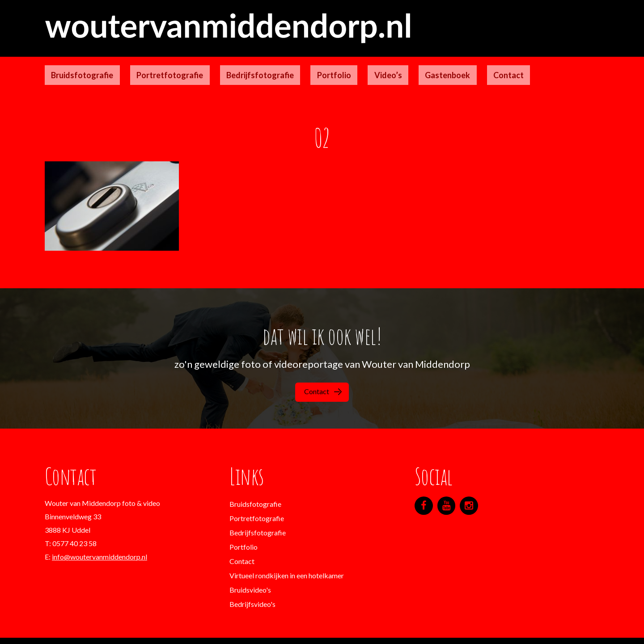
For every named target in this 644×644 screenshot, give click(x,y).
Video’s (330, 65)
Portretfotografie (150, 65)
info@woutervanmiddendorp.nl (100, 538)
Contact (425, 65)
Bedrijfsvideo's (252, 586)
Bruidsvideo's (250, 571)
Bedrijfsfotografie (228, 65)
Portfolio (289, 65)
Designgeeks (333, 630)
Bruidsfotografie (76, 65)
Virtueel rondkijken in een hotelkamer (287, 557)
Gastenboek (377, 65)
